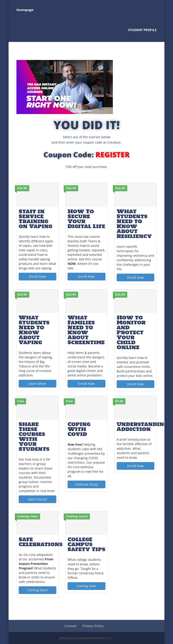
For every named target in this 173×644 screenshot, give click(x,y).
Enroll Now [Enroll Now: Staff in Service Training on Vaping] (38, 276)
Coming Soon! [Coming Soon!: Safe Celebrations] (38, 590)
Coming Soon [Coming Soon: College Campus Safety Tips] (86, 586)
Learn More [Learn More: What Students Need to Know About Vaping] (38, 384)
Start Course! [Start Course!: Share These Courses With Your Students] (38, 499)
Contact (71, 626)
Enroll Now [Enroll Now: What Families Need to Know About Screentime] (86, 384)
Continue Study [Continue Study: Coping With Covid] (86, 484)
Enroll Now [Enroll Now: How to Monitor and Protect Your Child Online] (135, 384)
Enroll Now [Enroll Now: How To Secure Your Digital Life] (86, 276)
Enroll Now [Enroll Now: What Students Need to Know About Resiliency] (135, 277)
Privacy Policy (93, 626)
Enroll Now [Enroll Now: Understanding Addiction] (135, 466)
